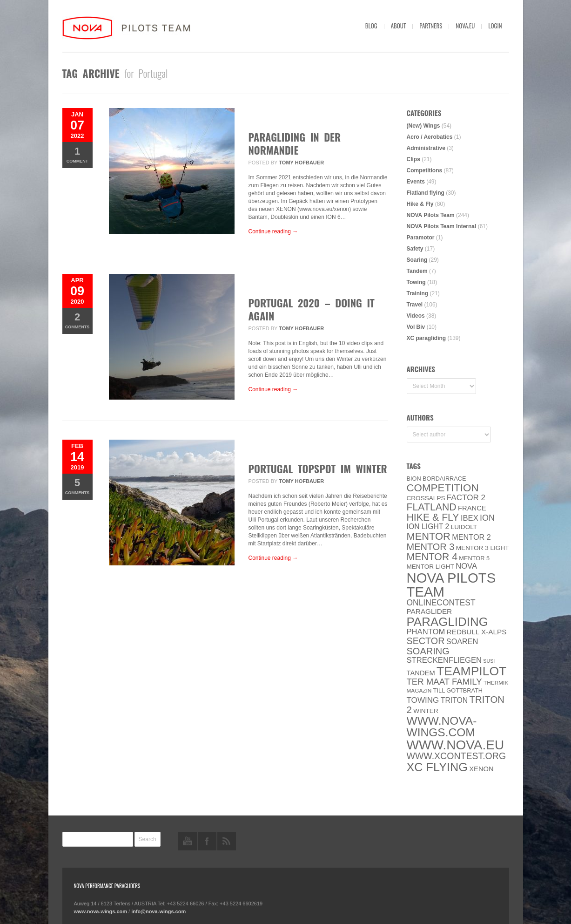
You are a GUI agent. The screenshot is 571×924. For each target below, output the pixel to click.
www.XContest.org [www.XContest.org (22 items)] (457, 756)
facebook (207, 841)
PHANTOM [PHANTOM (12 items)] (426, 632)
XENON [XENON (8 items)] (481, 769)
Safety (415, 249)
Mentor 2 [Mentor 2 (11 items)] (471, 537)
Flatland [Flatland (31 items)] (432, 507)
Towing (416, 282)
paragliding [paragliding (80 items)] (447, 622)
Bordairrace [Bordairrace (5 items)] (444, 479)
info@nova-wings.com (158, 911)
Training (418, 293)
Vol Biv (416, 327)
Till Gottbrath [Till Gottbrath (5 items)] (458, 690)
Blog (371, 26)
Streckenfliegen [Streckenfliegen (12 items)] (444, 660)
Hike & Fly (420, 204)
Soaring (417, 260)
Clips (413, 159)
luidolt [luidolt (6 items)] (464, 527)
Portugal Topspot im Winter (318, 469)
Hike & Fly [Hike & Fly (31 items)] (433, 517)
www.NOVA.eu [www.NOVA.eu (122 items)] (456, 745)
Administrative (426, 148)
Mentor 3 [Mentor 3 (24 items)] (431, 547)
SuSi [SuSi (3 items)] (489, 661)
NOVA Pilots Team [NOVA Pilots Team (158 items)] (451, 585)
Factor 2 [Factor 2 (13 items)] (466, 498)
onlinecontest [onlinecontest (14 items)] (441, 603)
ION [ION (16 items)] (487, 518)
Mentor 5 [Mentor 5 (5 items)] (474, 558)
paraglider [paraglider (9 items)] (430, 611)
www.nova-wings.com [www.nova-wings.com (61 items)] (442, 727)
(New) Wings (423, 126)
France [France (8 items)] (472, 508)
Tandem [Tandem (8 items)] (421, 673)
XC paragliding (427, 338)
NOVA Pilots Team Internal (442, 226)
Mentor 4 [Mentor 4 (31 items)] (432, 557)
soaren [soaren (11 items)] (462, 641)
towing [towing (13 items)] (423, 700)
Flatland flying (426, 193)
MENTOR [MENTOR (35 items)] (429, 536)
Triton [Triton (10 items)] (454, 700)
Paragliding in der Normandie (295, 143)
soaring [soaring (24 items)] (428, 651)
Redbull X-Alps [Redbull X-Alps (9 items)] (477, 632)
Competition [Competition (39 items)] (443, 488)
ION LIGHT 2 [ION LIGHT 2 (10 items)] (428, 527)
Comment (77, 154)
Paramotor (421, 238)
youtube (188, 841)
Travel (415, 305)
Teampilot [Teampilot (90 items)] (471, 671)
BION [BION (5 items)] (414, 479)
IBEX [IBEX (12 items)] (470, 518)
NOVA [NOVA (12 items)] (466, 566)
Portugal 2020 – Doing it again (312, 309)
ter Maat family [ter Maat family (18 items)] (444, 682)
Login (495, 26)
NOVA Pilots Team (431, 215)
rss (227, 841)
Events (416, 182)
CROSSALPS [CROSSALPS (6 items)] (426, 498)
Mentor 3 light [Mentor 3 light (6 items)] (483, 548)
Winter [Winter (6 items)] (426, 711)
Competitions (425, 170)
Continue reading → (273, 231)
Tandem (417, 271)
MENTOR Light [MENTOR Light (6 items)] (430, 567)
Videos (416, 316)
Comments (77, 320)
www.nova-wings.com (101, 911)
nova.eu (465, 26)
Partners (431, 26)
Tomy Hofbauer (301, 163)
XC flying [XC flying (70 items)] (437, 767)
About (399, 26)
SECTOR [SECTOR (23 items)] (426, 641)
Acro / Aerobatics (430, 137)
